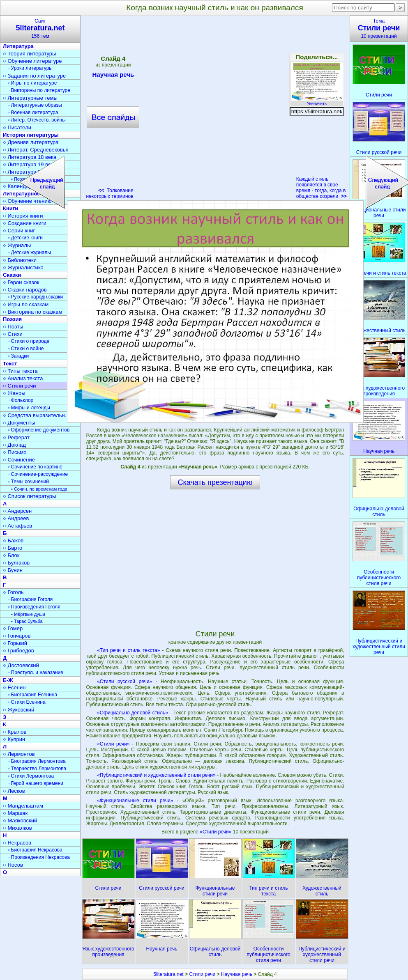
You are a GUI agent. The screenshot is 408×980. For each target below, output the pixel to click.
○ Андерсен (17, 511)
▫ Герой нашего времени (36, 783)
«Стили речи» (113, 744)
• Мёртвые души (28, 614)
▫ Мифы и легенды (29, 408)
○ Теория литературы (29, 54)
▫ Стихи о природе (29, 341)
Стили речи (202, 974)
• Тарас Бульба (27, 621)
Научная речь (237, 974)
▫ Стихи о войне (26, 349)
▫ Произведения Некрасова (39, 857)
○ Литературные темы (30, 98)
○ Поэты (13, 327)
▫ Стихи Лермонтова (31, 776)
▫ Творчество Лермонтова (37, 769)
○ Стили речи (20, 386)
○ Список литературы (29, 496)
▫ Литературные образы (35, 105)
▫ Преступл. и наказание (36, 672)
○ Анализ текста (23, 378)
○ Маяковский (20, 820)
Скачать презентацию (215, 482)
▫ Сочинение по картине (35, 467)
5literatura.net (168, 974)
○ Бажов (13, 540)
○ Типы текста (20, 371)
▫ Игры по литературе (32, 83)
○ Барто (13, 548)
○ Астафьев (17, 526)
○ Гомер (13, 628)
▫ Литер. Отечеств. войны (37, 120)
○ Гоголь (13, 592)
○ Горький (15, 643)
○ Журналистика (23, 267)
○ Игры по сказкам (26, 304)
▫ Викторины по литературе (39, 90)
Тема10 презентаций (379, 29)
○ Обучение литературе (32, 61)
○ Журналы (17, 245)
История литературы (31, 135)
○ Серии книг (19, 231)
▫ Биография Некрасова (35, 850)
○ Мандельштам (23, 806)
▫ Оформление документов (39, 430)
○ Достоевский (21, 665)
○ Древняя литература (31, 142)
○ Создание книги (25, 223)
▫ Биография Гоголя (30, 599)
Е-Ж (8, 680)
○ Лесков (14, 791)
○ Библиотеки (20, 260)
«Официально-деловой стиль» (133, 713)
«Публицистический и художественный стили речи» (156, 775)
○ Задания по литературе (34, 76)
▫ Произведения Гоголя (34, 607)
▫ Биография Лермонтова (37, 761)
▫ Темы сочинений (28, 482)
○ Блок (11, 555)
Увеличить (317, 101)
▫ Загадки (18, 356)
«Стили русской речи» (124, 682)
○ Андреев (16, 518)
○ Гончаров (17, 636)
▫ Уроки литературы (30, 68)
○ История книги (23, 216)
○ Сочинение (19, 460)
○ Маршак (15, 813)
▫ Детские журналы (29, 252)
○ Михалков (17, 828)
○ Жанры (14, 393)
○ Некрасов (17, 843)
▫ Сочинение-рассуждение (38, 474)
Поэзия (12, 319)
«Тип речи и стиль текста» (128, 650)
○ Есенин (14, 687)
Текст (10, 364)
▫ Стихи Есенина (27, 702)
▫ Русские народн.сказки (35, 297)
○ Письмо (15, 452)
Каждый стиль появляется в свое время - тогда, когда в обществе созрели (322, 188)
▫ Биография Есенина (32, 695)
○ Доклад (14, 445)
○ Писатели (17, 127)
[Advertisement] (92, 110)
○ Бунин (13, 570)
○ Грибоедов (18, 651)
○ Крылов (15, 732)
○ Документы (19, 423)
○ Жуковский (18, 710)
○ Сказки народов (25, 290)
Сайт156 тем (40, 29)
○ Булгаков (16, 563)
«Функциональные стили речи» (135, 801)
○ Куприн (14, 739)
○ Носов (13, 865)
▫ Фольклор (21, 400)
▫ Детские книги (25, 238)
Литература (18, 46)
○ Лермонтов (19, 754)
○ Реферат (16, 437)
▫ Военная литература (33, 112)
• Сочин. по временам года (39, 489)
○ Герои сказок (21, 282)
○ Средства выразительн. (35, 415)
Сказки (12, 275)
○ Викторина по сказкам (32, 312)
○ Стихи (13, 334)
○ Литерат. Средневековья (36, 150)
